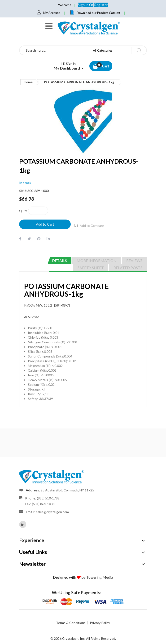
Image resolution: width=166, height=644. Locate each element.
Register (101, 5)
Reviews (134, 260)
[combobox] (54, 50)
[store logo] (88, 28)
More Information (97, 260)
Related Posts (128, 268)
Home (28, 82)
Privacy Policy (100, 623)
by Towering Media (97, 577)
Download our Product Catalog (98, 13)
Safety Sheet (91, 268)
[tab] (59, 261)
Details (59, 260)
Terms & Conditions (71, 623)
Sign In (83, 5)
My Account (52, 13)
